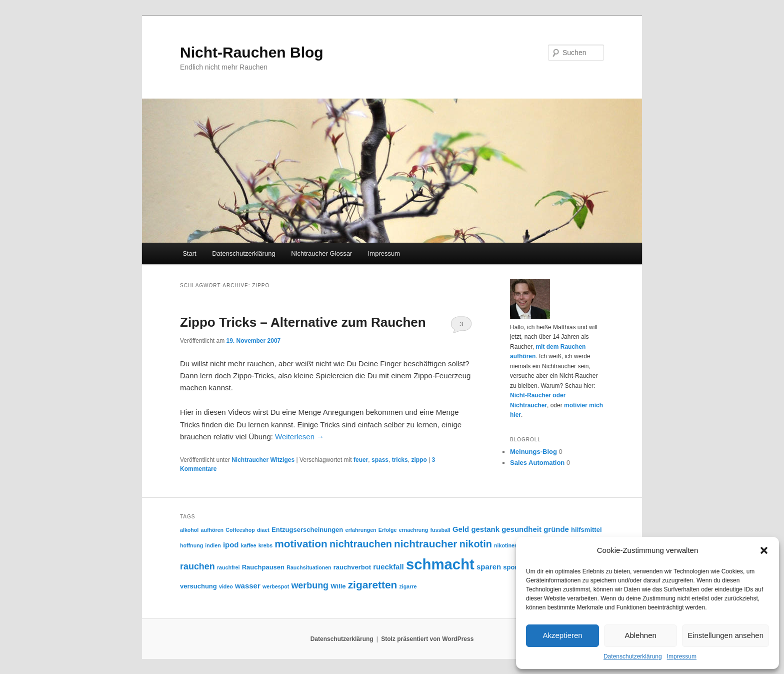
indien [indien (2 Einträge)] (213, 545)
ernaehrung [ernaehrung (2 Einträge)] (414, 530)
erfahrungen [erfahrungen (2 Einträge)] (360, 530)
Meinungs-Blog (533, 452)
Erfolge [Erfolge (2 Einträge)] (388, 530)
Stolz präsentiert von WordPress (427, 639)
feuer (361, 460)
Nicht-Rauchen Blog (252, 52)
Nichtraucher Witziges (263, 460)
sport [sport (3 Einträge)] (511, 567)
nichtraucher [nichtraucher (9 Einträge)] (425, 544)
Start (189, 253)
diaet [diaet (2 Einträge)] (263, 530)
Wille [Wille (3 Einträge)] (338, 586)
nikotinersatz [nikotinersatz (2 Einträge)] (510, 545)
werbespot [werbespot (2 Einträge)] (276, 586)
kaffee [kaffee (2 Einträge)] (249, 545)
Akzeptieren (562, 635)
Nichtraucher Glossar (321, 253)
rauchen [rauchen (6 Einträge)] (197, 566)
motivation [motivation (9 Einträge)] (301, 544)
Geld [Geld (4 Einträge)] (461, 529)
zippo (419, 460)
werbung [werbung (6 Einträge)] (310, 585)
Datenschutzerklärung (633, 656)
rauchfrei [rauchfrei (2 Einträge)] (228, 567)
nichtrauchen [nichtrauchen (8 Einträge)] (361, 544)
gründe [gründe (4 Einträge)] (556, 529)
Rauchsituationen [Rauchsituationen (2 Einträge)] (309, 567)
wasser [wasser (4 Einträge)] (248, 586)
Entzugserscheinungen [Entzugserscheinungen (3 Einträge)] (307, 530)
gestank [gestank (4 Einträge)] (485, 529)
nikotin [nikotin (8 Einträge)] (476, 544)
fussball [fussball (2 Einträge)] (440, 530)
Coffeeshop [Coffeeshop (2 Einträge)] (240, 530)
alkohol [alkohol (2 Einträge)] (189, 530)
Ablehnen (640, 635)
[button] (764, 550)
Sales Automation (537, 463)
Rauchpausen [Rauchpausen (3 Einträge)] (263, 567)
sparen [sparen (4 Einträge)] (489, 567)
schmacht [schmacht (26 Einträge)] (440, 564)
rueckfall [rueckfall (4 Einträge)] (388, 567)
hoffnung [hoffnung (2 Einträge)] (191, 545)
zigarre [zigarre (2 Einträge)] (408, 586)
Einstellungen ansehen (725, 635)
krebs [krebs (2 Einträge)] (265, 545)
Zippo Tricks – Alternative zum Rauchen (303, 322)
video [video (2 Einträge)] (226, 586)
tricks (400, 460)
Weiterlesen (299, 437)
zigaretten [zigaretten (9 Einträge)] (373, 585)
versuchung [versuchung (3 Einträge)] (198, 586)
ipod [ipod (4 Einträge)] (231, 545)
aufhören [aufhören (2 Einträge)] (212, 530)
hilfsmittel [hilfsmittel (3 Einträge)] (586, 530)
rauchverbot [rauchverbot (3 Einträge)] (352, 567)
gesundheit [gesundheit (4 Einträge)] (521, 529)
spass (380, 460)
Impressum (682, 656)
